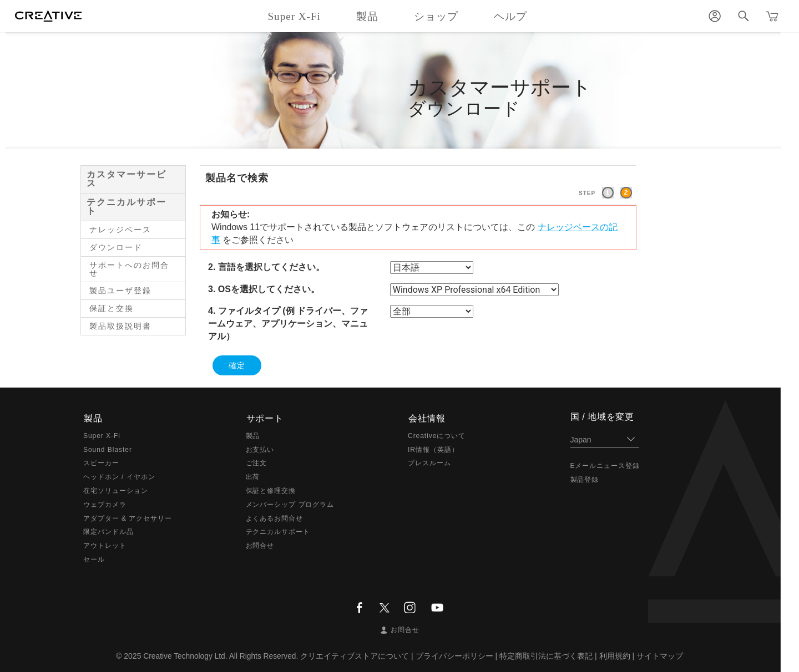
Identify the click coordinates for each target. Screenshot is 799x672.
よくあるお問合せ (275, 518)
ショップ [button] (436, 16)
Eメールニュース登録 (605, 466)
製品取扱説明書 (120, 326)
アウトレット (105, 545)
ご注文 (257, 463)
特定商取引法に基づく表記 (547, 655)
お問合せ (260, 545)
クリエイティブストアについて (356, 655)
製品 (253, 435)
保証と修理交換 (271, 490)
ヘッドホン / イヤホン (119, 476)
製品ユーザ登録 (120, 291)
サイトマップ (661, 655)
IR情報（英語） (433, 449)
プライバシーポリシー (456, 655)
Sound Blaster (108, 449)
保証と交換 (112, 308)
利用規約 (616, 655)
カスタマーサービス (127, 179)
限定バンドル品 (108, 532)
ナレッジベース (120, 230)
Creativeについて (437, 435)
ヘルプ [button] (510, 16)
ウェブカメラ (105, 504)
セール (94, 559)
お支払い (260, 449)
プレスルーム (429, 463)
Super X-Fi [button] (294, 16)
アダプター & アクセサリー (128, 518)
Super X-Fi (102, 435)
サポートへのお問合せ (129, 269)
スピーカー (101, 463)
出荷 (253, 476)
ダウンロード (116, 247)
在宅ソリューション (116, 490)
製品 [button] (367, 16)
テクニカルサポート (127, 207)
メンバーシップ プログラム (290, 504)
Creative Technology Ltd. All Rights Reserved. (221, 655)
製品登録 (585, 480)
